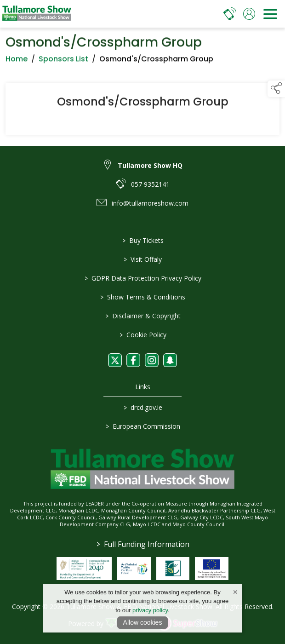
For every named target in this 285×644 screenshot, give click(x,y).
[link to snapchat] (170, 360)
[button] (276, 89)
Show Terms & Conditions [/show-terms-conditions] (143, 297)
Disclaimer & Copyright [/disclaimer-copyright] (142, 316)
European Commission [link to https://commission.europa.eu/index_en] (142, 426)
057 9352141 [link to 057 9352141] (150, 184)
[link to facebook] (133, 360)
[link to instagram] (152, 360)
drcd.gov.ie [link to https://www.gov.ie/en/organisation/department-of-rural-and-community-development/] (142, 407)
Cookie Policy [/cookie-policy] (142, 335)
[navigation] (270, 14)
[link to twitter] (115, 360)
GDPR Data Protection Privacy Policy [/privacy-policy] (142, 278)
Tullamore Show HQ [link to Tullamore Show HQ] (150, 165)
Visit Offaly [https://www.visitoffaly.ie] (143, 259)
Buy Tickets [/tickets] (142, 240)
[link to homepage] (37, 14)
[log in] (249, 14)
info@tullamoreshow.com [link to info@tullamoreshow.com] (150, 203)
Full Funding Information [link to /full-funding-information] (142, 544)
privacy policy (150, 610)
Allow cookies (143, 622)
